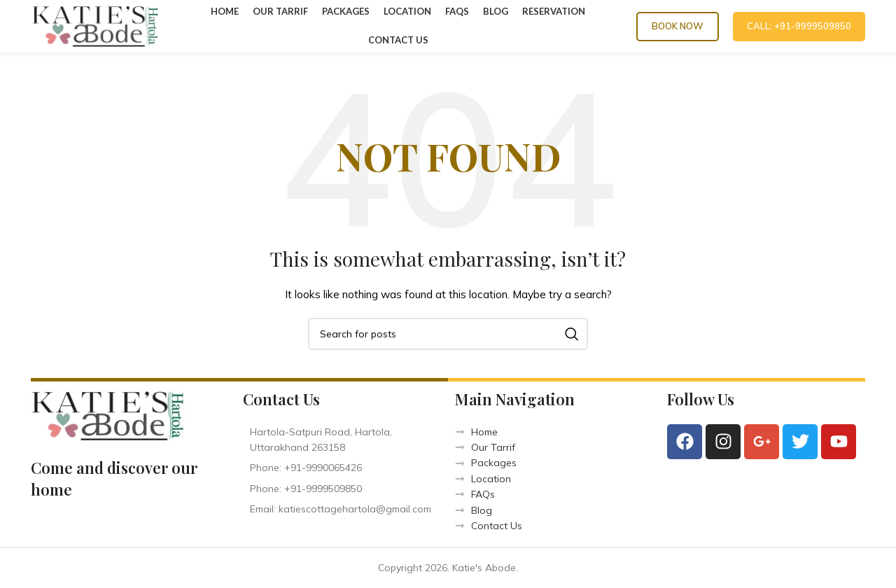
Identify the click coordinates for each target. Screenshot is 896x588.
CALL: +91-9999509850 (799, 26)
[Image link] (108, 414)
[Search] (448, 334)
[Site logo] (95, 25)
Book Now (678, 26)
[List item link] (342, 468)
